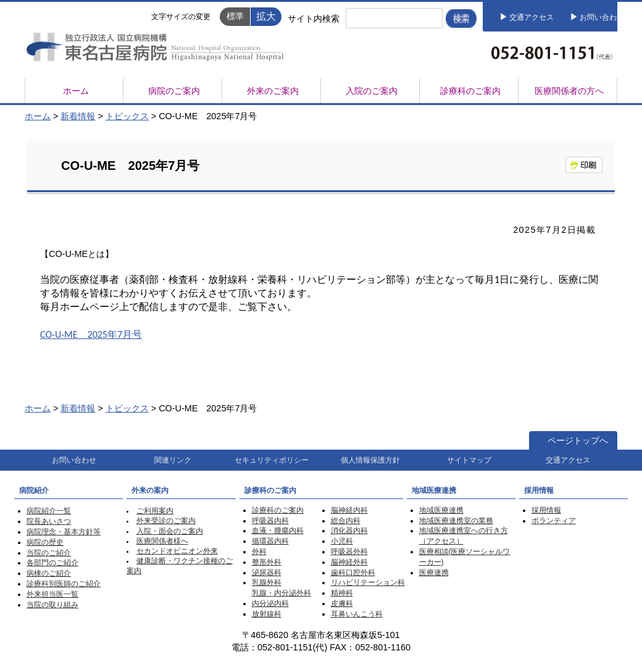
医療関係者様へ (162, 541)
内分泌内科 (270, 603)
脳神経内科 (349, 510)
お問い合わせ (602, 17)
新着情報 (78, 116)
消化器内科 (349, 531)
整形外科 (267, 562)
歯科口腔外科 (353, 573)
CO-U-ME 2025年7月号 (91, 334)
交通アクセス (532, 17)
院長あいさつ (49, 521)
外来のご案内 (273, 91)
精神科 (342, 593)
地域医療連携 (441, 510)
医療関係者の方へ (569, 91)
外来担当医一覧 (52, 594)
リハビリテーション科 (368, 582)
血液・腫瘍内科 (278, 531)
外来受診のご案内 (166, 521)
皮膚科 (342, 603)
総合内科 (346, 521)
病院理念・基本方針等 (64, 532)
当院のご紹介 (49, 553)
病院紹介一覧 (49, 511)
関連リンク (173, 460)
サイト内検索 (314, 19)
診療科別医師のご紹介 (64, 584)
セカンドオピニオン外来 (177, 551)
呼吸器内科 (270, 521)
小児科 (342, 541)
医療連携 (434, 573)
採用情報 (546, 510)
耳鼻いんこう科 (357, 614)
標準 (235, 16)
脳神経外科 (349, 562)
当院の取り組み (52, 605)
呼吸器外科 (349, 552)
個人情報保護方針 (370, 460)
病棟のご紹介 (49, 573)
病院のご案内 (174, 91)
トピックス (127, 116)
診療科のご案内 (470, 91)
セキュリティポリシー (272, 460)
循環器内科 (270, 541)
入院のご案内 (372, 91)
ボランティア (554, 521)
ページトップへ (578, 440)
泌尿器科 (267, 573)
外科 (259, 552)
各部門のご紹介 (52, 563)
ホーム (76, 91)
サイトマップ (469, 460)
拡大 (266, 16)
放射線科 (267, 614)
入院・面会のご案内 (170, 531)
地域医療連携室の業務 (456, 521)
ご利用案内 (155, 511)
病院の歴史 (45, 542)
